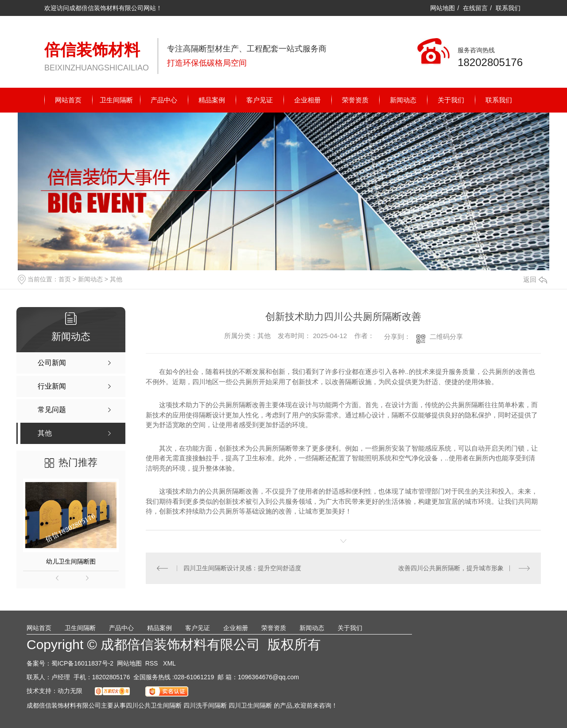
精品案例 (212, 100)
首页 (65, 279)
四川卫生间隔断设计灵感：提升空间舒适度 (242, 568)
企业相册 (307, 100)
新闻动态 (403, 100)
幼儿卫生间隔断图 (71, 561)
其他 (116, 279)
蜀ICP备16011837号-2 (82, 663)
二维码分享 (446, 337)
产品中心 (164, 100)
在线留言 (475, 8)
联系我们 (508, 8)
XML (169, 663)
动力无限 (70, 691)
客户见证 (260, 100)
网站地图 (443, 8)
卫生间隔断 (116, 100)
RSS (153, 663)
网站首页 (68, 100)
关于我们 (451, 100)
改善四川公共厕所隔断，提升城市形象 (451, 568)
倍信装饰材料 (92, 50)
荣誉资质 (355, 100)
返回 (535, 279)
